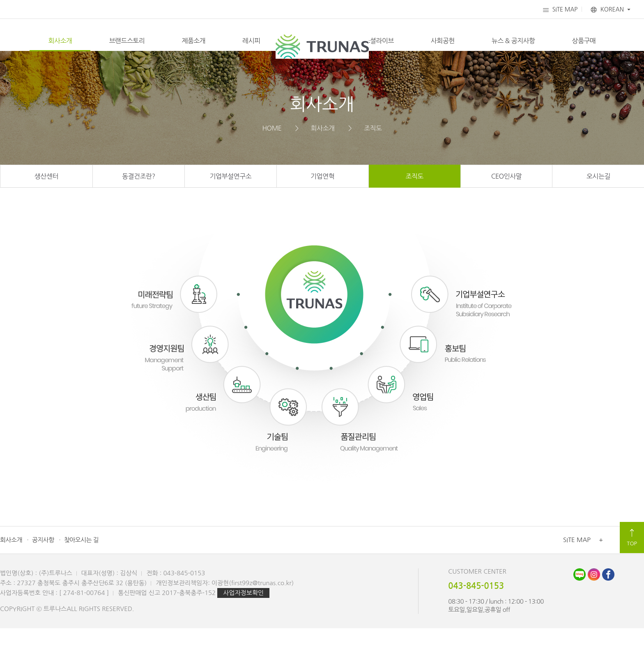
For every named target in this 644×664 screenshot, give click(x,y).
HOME (272, 163)
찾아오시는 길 (81, 576)
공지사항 (43, 576)
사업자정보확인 (243, 628)
